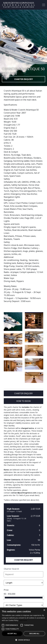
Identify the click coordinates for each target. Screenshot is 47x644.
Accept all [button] (12, 634)
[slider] (4, 598)
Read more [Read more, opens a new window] (23, 620)
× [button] (44, 610)
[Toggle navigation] (44, 5)
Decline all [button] (34, 634)
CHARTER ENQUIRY (23, 79)
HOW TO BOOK (23, 401)
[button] (23, 640)
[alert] (23, 626)
